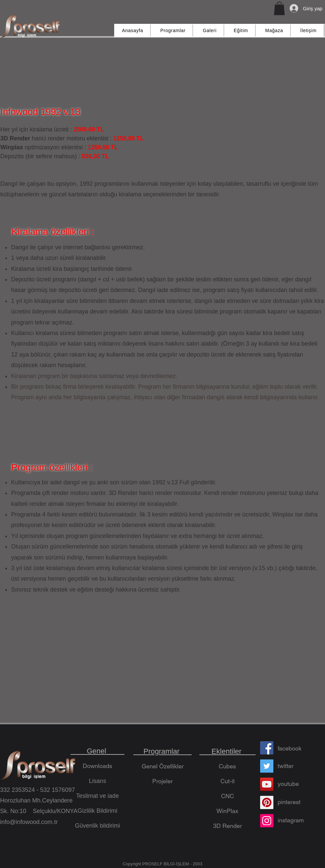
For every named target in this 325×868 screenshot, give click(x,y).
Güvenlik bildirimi (98, 826)
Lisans (98, 781)
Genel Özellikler (163, 766)
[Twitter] (267, 766)
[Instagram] (267, 821)
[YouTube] (267, 784)
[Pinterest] (267, 802)
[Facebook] (267, 748)
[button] (279, 8)
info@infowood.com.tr (29, 822)
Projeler (162, 781)
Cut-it (228, 781)
